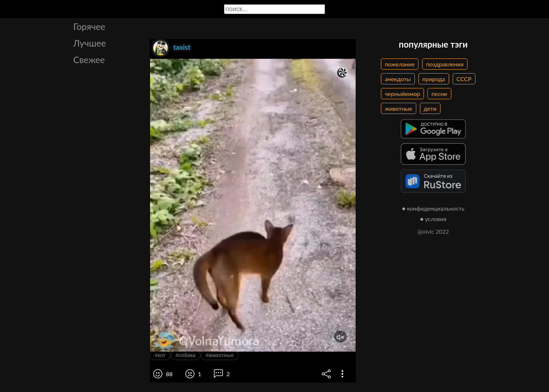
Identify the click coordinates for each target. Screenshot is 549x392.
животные (399, 108)
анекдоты (398, 79)
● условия (433, 219)
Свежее (89, 60)
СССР (464, 79)
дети (430, 108)
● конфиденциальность (433, 208)
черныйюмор (402, 94)
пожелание (400, 64)
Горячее (89, 26)
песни (439, 94)
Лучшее (90, 43)
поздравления (445, 64)
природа (434, 79)
